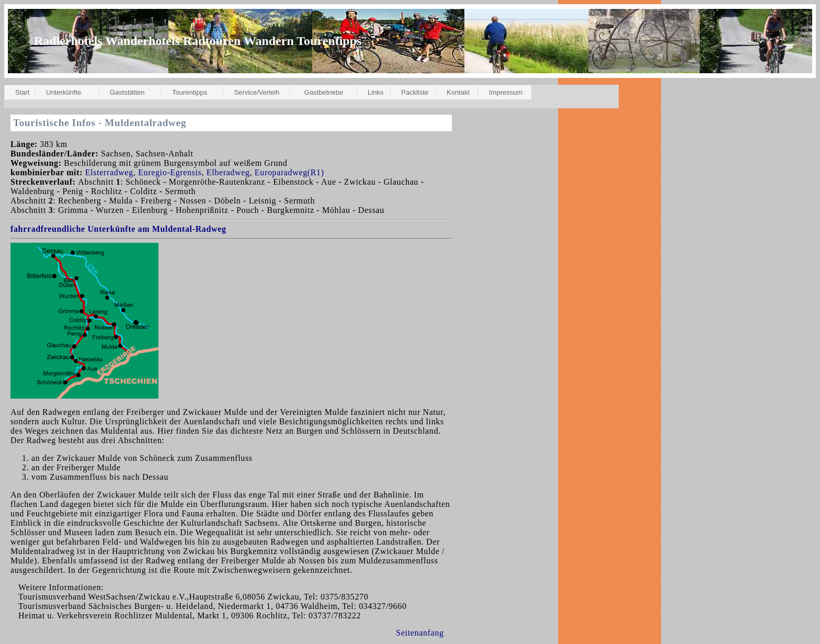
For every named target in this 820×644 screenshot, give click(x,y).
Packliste (415, 92)
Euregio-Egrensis (170, 172)
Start (22, 92)
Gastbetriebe (324, 92)
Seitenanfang (420, 633)
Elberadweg (228, 172)
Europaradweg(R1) (289, 172)
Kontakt (458, 92)
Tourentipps (190, 92)
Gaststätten (127, 92)
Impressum (506, 92)
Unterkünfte (64, 92)
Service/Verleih (257, 92)
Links (375, 92)
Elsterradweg (109, 172)
